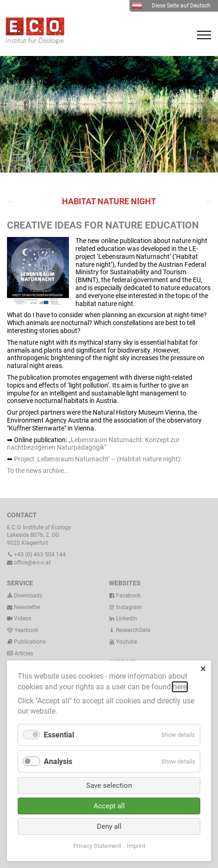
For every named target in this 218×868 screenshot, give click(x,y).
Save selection (109, 785)
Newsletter (24, 607)
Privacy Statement (97, 846)
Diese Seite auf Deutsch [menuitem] (171, 6)
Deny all (109, 826)
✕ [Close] (203, 669)
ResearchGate (130, 630)
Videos (23, 618)
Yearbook (23, 630)
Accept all (109, 806)
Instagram (126, 607)
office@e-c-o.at (29, 562)
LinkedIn (123, 618)
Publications (30, 642)
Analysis (58, 761)
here (180, 687)
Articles (23, 653)
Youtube (123, 642)
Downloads (25, 596)
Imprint (136, 846)
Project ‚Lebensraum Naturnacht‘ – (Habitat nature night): (98, 459)
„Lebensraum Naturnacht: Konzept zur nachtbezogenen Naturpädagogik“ (93, 444)
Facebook (125, 596)
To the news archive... (38, 471)
